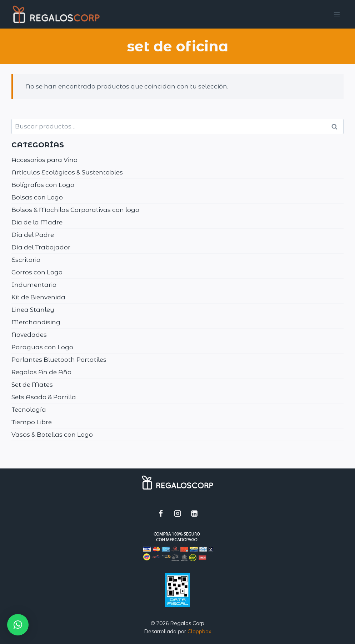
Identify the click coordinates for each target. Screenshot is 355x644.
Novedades (29, 335)
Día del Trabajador (41, 247)
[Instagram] (178, 513)
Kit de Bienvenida (38, 297)
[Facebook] (161, 513)
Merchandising (36, 322)
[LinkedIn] (194, 513)
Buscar (337, 127)
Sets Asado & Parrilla (44, 397)
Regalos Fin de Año (41, 372)
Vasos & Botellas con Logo (52, 435)
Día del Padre (33, 235)
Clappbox (199, 632)
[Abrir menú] (337, 14)
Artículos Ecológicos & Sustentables (67, 172)
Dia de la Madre (37, 222)
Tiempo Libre (32, 422)
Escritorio (26, 260)
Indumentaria (34, 285)
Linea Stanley (33, 310)
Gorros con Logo (37, 272)
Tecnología (29, 410)
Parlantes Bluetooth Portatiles (59, 360)
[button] (18, 625)
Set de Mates (32, 385)
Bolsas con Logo (37, 197)
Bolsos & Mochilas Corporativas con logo (75, 210)
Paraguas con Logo (42, 347)
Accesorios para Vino (44, 160)
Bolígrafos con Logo (43, 185)
